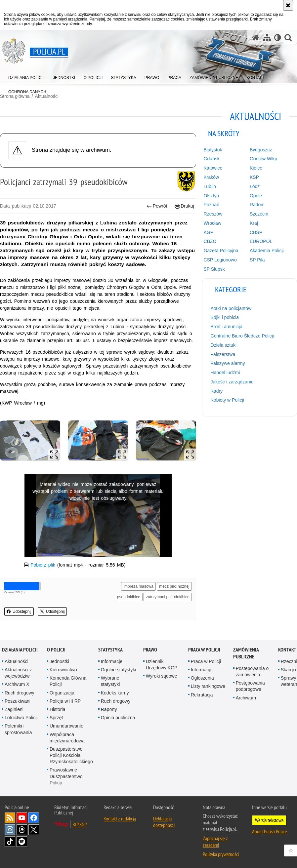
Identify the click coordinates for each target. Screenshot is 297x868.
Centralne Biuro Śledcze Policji (242, 336)
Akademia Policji (267, 251)
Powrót (157, 206)
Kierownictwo (63, 670)
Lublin (210, 186)
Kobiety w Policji (227, 400)
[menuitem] (26, 76)
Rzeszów (213, 214)
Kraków (212, 177)
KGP (209, 232)
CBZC (210, 241)
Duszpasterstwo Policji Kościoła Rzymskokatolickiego (71, 755)
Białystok (213, 150)
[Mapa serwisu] (267, 38)
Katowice (213, 168)
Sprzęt (56, 718)
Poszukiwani (18, 701)
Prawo (150, 650)
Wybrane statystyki (110, 681)
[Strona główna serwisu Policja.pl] (256, 38)
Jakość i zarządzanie (232, 382)
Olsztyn (212, 196)
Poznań (212, 205)
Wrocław (212, 223)
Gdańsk (212, 159)
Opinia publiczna (118, 718)
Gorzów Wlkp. (264, 159)
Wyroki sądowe (162, 676)
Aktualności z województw (18, 673)
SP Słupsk (214, 269)
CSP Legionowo (220, 260)
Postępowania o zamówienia (252, 671)
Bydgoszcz (261, 150)
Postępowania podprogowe (250, 686)
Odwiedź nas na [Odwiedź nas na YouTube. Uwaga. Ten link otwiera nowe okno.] (22, 818)
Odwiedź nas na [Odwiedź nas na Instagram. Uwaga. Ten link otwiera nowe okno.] (10, 830)
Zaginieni (14, 709)
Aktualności (17, 661)
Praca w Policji (204, 650)
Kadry (217, 391)
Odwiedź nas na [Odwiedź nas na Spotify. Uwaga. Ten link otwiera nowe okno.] (22, 842)
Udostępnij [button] (19, 612)
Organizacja (62, 693)
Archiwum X (17, 684)
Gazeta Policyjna (221, 251)
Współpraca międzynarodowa (67, 738)
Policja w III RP (65, 701)
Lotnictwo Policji (21, 718)
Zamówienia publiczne (246, 653)
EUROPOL (261, 241)
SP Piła (257, 260)
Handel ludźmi (225, 373)
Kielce (256, 168)
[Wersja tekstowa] (278, 38)
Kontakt (287, 650)
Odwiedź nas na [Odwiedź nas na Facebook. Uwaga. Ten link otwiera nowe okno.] (34, 818)
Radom (257, 205)
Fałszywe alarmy (228, 363)
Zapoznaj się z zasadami (215, 842)
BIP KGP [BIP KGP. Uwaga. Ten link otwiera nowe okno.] (80, 824)
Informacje (112, 661)
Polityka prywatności (221, 854)
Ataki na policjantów (231, 308)
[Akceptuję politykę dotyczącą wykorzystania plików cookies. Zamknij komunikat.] (288, 5)
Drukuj (184, 206)
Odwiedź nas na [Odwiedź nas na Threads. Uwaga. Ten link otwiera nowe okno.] (22, 830)
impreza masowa (138, 586)
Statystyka (110, 650)
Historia (57, 709)
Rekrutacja (202, 695)
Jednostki (59, 661)
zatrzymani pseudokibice (168, 597)
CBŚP (256, 232)
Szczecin (259, 214)
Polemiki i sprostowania (18, 729)
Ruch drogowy (20, 693)
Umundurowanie (66, 726)
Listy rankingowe (208, 686)
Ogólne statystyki (119, 670)
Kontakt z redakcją (120, 818)
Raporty (109, 709)
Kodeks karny (115, 693)
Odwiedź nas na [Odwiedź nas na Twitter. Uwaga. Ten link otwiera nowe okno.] (34, 830)
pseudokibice (129, 597)
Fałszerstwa (223, 354)
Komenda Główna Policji (68, 681)
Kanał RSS (10, 818)
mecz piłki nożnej (174, 586)
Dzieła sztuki (224, 345)
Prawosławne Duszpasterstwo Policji (66, 776)
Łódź (255, 186)
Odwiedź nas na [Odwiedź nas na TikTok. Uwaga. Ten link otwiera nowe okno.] (10, 842)
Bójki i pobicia (225, 317)
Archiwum (246, 698)
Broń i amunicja (227, 327)
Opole (256, 196)
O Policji (56, 650)
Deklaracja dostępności (164, 822)
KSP (254, 177)
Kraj (254, 223)
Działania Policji (20, 650)
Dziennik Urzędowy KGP (162, 665)
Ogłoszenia (202, 678)
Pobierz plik (43, 565)
